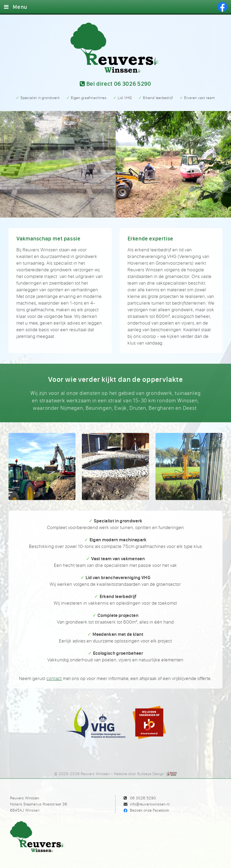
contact (54, 678)
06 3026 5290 (143, 798)
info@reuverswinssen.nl (150, 804)
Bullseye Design (151, 774)
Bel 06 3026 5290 (115, 84)
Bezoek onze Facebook (150, 810)
